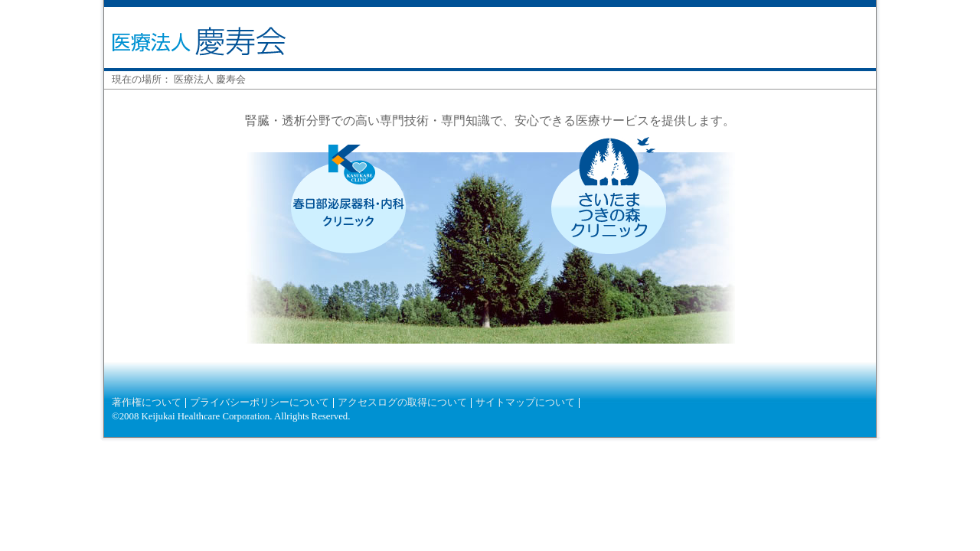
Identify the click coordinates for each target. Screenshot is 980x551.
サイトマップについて (525, 403)
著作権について (147, 403)
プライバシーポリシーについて (260, 403)
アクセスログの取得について (402, 403)
